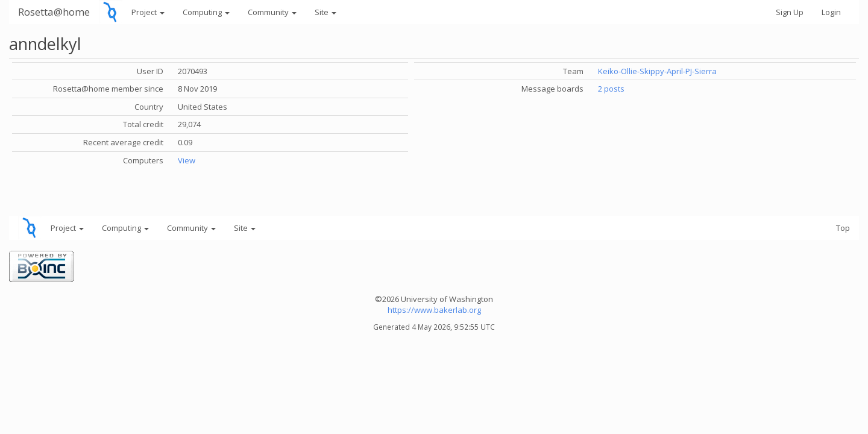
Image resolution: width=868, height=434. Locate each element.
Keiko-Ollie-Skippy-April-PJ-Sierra (657, 71)
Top (843, 228)
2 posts (611, 89)
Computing (206, 12)
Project (148, 12)
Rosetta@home (54, 12)
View (187, 160)
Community (272, 12)
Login (831, 12)
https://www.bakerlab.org (434, 310)
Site (325, 12)
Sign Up (790, 12)
